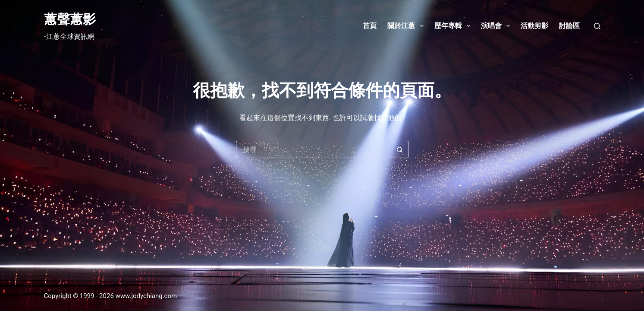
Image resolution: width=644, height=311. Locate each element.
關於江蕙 (407, 26)
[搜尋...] (314, 149)
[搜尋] (597, 26)
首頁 (370, 26)
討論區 (569, 26)
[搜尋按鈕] (400, 149)
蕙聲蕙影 (70, 19)
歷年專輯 (454, 26)
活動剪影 (534, 26)
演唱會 (497, 26)
